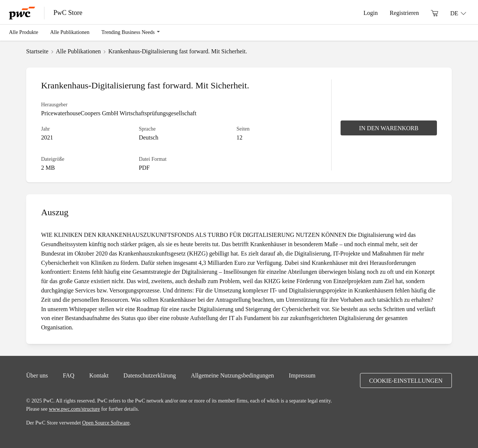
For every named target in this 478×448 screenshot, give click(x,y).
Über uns (37, 375)
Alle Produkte (24, 32)
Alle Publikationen (70, 32)
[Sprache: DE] (458, 13)
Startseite (37, 51)
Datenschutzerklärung (150, 375)
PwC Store (68, 13)
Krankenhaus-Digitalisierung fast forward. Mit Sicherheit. (178, 51)
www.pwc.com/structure (75, 409)
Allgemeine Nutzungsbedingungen (232, 375)
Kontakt (99, 375)
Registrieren (404, 13)
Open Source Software (106, 423)
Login (370, 13)
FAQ (69, 375)
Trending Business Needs (128, 32)
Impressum (302, 375)
